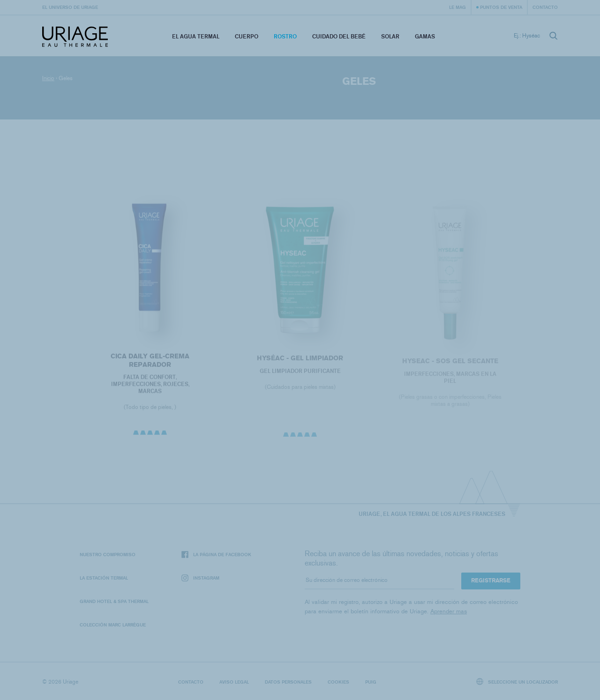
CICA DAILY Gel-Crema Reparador (150, 362)
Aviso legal (234, 682)
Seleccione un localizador (517, 681)
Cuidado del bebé (339, 36)
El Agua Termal (196, 36)
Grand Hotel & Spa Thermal (114, 601)
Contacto (545, 7)
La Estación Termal (104, 578)
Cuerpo (247, 36)
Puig (371, 682)
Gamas (425, 36)
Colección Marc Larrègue (113, 625)
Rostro (285, 36)
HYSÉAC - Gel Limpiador (300, 361)
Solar (390, 36)
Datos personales (288, 682)
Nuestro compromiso (108, 554)
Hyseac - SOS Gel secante (450, 364)
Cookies (338, 682)
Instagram (200, 578)
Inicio (48, 78)
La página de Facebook (216, 555)
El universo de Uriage (70, 7)
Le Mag (457, 7)
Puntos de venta (501, 7)
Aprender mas (449, 611)
